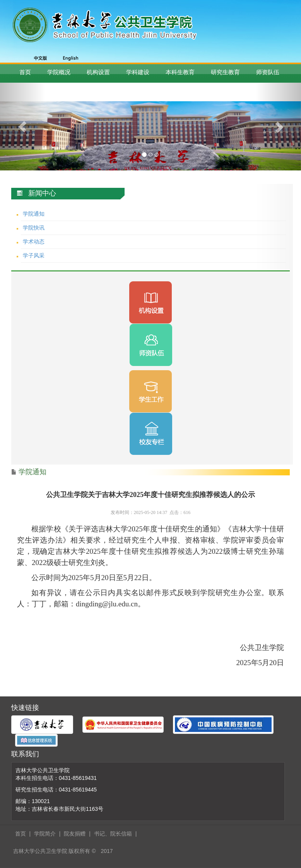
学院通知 (34, 214)
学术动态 (34, 242)
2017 (107, 851)
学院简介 (45, 834)
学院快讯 (34, 228)
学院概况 (59, 72)
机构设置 (98, 72)
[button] (23, 127)
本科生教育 (180, 72)
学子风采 (34, 255)
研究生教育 (225, 72)
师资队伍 (268, 72)
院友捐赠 (75, 834)
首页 (25, 72)
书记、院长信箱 (113, 834)
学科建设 (138, 72)
